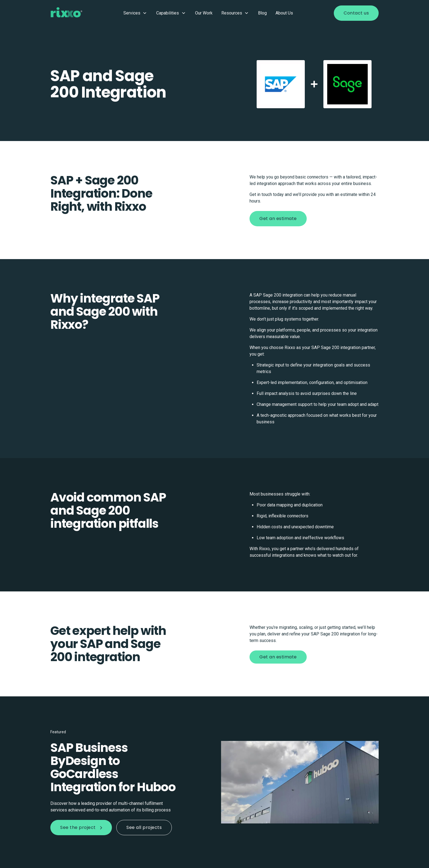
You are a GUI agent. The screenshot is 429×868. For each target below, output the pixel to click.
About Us (284, 13)
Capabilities (171, 13)
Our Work (204, 13)
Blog (262, 13)
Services (136, 13)
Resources (235, 13)
